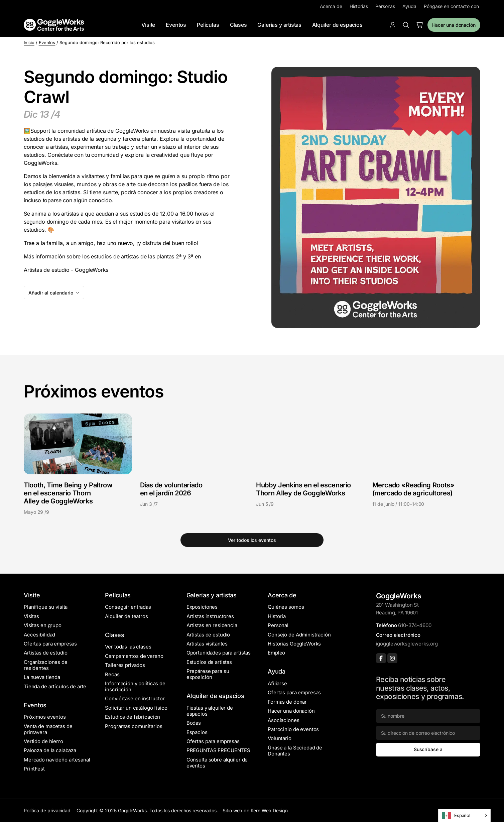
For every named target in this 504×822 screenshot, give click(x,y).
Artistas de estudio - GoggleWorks (66, 270)
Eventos (176, 25)
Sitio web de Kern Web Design (255, 810)
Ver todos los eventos (252, 540)
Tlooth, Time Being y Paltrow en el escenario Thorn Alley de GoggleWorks (68, 493)
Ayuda (409, 6)
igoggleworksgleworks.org (407, 644)
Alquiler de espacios (337, 25)
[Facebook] (381, 658)
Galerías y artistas (279, 25)
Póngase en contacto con (451, 6)
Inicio (29, 42)
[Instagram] (392, 658)
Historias (359, 6)
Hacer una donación (454, 25)
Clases (238, 25)
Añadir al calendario (51, 293)
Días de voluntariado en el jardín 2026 (171, 489)
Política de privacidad (47, 810)
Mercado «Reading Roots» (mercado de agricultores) (413, 489)
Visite (148, 25)
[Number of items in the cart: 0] (419, 25)
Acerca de (331, 6)
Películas (208, 25)
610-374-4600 (415, 625)
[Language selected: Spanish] (464, 815)
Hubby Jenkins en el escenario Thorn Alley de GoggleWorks (303, 489)
